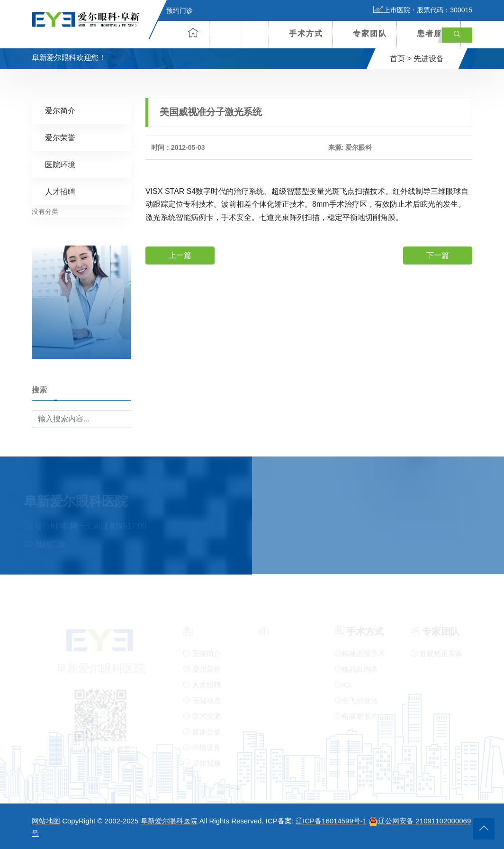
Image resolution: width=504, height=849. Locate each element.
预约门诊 (174, 10)
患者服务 (434, 33)
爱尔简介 (60, 110)
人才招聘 (60, 191)
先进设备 (429, 59)
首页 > (401, 59)
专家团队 (370, 33)
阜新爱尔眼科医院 (169, 821)
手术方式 (306, 33)
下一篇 (438, 255)
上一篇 (180, 255)
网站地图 (46, 821)
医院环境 (60, 164)
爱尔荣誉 (60, 137)
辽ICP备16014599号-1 (331, 821)
